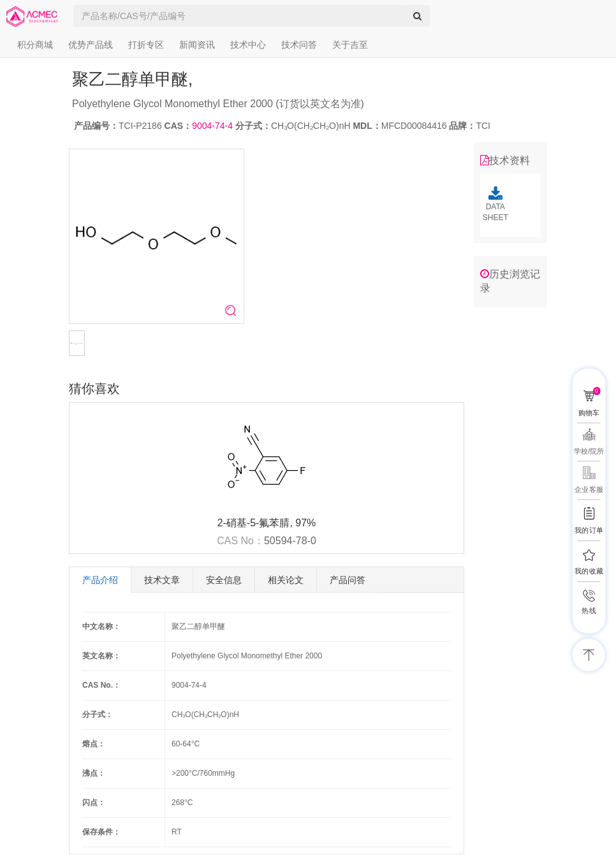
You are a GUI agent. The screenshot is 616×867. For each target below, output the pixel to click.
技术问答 (299, 45)
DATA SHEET (495, 204)
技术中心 (248, 45)
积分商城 (35, 45)
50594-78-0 (290, 541)
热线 (589, 611)
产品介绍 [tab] (100, 580)
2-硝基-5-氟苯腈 (254, 523)
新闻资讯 (197, 45)
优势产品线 (91, 45)
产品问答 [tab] (348, 580)
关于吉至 (350, 45)
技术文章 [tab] (162, 580)
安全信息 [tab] (224, 580)
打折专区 (146, 45)
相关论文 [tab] (286, 580)
